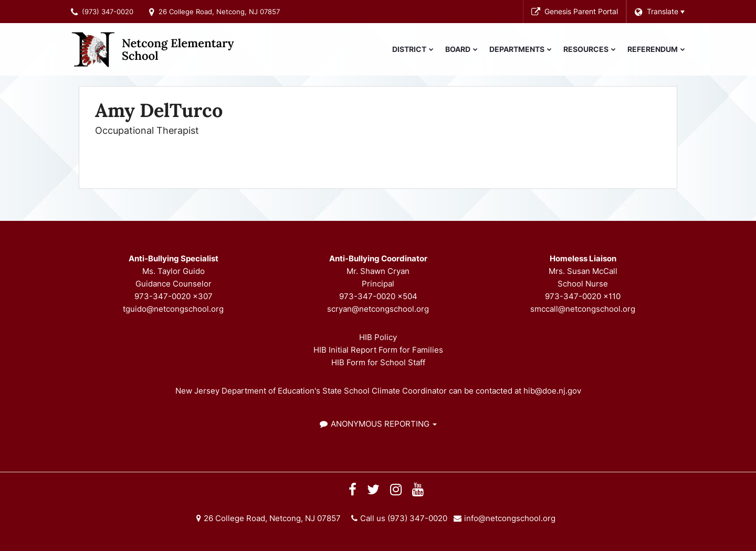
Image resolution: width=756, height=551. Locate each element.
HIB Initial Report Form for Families (378, 350)
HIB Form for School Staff (378, 362)
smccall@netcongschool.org (583, 309)
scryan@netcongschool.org (378, 309)
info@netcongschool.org (510, 518)
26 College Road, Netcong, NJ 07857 (219, 12)
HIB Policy (378, 337)
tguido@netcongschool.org (173, 309)
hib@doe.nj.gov (552, 391)
